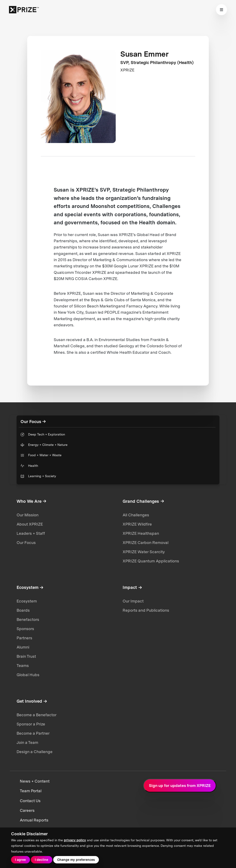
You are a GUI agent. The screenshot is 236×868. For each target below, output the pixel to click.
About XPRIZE (30, 524)
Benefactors (28, 620)
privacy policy (75, 840)
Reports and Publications (146, 610)
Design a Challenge (35, 752)
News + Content (35, 781)
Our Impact (133, 601)
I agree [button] (20, 860)
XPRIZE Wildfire (137, 524)
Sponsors (25, 629)
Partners (24, 638)
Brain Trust (26, 656)
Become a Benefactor (37, 715)
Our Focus (26, 543)
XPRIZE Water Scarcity (144, 552)
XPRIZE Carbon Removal (146, 543)
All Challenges (136, 515)
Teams (23, 666)
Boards (23, 610)
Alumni (23, 647)
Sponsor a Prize (31, 724)
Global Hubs (28, 675)
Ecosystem (27, 601)
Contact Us (30, 801)
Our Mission (28, 515)
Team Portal (31, 791)
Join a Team (27, 742)
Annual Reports (34, 820)
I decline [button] (41, 860)
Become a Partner (33, 733)
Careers (27, 810)
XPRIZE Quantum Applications (151, 561)
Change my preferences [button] (76, 860)
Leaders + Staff (31, 533)
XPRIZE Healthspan (141, 533)
